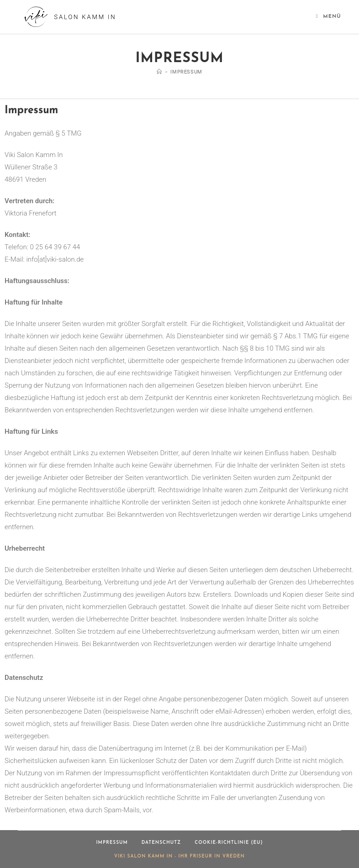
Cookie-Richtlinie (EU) (229, 843)
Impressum (186, 72)
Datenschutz (161, 843)
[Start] (159, 72)
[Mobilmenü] (329, 17)
